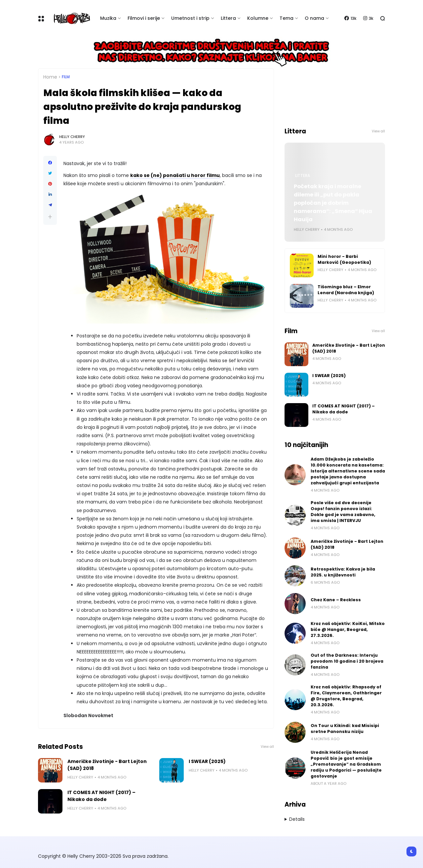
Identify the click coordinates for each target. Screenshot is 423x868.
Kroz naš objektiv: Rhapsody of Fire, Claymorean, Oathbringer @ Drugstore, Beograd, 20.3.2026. (346, 696)
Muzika (108, 18)
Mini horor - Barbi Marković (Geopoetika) (344, 259)
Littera (228, 18)
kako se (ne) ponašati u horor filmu (175, 175)
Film (66, 77)
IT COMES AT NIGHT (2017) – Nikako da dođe (101, 796)
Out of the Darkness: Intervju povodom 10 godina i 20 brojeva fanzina (347, 661)
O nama (314, 18)
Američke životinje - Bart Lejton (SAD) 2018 (107, 765)
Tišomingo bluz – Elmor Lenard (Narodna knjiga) (346, 290)
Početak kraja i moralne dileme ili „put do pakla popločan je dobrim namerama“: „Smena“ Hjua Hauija (333, 203)
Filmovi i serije (144, 18)
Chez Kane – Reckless (336, 600)
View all (267, 747)
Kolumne (258, 18)
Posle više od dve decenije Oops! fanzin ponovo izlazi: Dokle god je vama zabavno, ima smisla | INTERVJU (343, 512)
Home (50, 77)
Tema (287, 18)
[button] (50, 217)
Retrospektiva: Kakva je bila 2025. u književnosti (343, 572)
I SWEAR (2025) (207, 761)
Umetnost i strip (190, 18)
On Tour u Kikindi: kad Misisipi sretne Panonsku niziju (345, 729)
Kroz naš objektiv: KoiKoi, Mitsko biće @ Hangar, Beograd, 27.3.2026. (348, 629)
